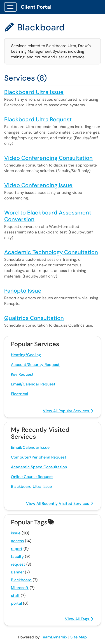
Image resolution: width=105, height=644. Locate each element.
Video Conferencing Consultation (48, 158)
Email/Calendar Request (33, 384)
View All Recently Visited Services (60, 503)
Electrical (19, 394)
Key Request (22, 374)
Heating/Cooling (26, 355)
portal (16, 603)
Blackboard (21, 580)
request (18, 564)
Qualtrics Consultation (34, 318)
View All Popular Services (68, 411)
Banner (17, 572)
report (17, 549)
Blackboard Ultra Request (38, 119)
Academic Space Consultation (39, 467)
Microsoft (20, 588)
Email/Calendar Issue (30, 447)
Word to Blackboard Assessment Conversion (48, 216)
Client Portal (36, 7)
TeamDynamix (54, 637)
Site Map (79, 637)
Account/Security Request (35, 365)
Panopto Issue (23, 291)
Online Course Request (32, 477)
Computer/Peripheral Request (39, 457)
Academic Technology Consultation (51, 252)
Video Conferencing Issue (38, 185)
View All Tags (79, 619)
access (17, 541)
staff (15, 595)
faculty (17, 556)
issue (16, 533)
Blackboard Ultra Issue (34, 92)
